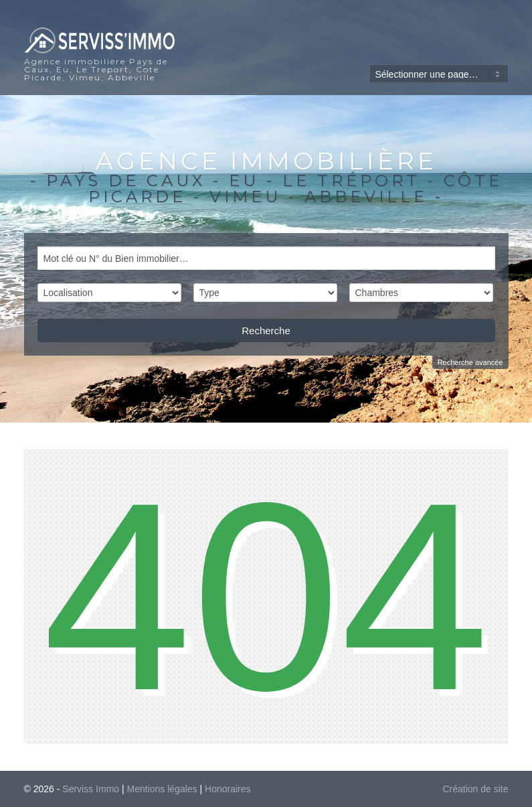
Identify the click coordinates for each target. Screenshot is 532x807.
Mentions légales (162, 789)
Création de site (475, 789)
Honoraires (228, 789)
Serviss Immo (91, 789)
